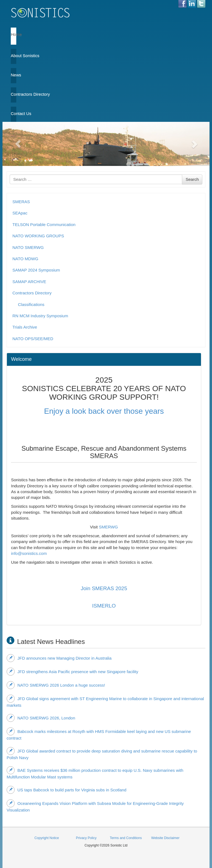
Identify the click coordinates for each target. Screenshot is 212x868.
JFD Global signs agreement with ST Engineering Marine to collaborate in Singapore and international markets (105, 701)
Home (14, 34)
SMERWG (108, 527)
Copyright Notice (47, 838)
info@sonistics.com (29, 553)
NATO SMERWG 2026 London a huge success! (56, 685)
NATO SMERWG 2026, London (41, 718)
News (14, 75)
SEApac (20, 213)
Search (192, 179)
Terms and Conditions (126, 838)
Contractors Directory (14, 94)
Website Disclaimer (165, 838)
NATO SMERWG (28, 247)
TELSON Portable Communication (44, 225)
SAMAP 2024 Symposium (36, 270)
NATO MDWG (25, 259)
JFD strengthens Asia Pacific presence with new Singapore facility (72, 671)
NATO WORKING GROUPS (38, 236)
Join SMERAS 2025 (104, 588)
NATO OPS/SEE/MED (33, 339)
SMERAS (21, 202)
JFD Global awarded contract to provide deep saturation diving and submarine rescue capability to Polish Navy (102, 753)
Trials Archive (25, 327)
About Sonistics (14, 56)
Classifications (31, 304)
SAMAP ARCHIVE (29, 282)
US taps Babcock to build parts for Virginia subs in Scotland (67, 790)
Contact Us (14, 113)
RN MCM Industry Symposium (40, 316)
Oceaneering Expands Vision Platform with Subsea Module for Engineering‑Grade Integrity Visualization (95, 806)
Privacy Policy (86, 838)
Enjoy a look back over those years (104, 411)
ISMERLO (104, 606)
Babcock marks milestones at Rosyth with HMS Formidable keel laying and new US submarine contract (99, 734)
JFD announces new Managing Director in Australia (59, 658)
